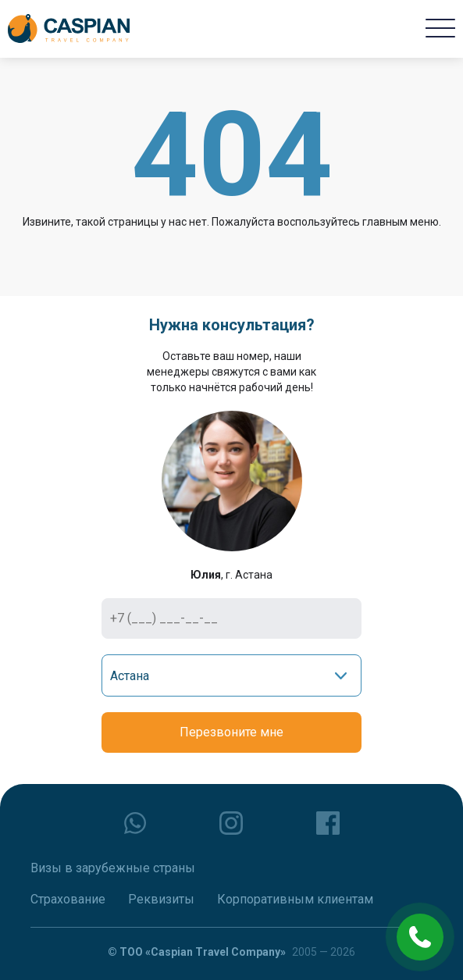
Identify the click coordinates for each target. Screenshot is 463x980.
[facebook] (328, 823)
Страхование (68, 899)
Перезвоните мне (231, 732)
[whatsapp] (135, 823)
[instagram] (231, 823)
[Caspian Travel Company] (69, 29)
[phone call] (420, 937)
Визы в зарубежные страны (113, 868)
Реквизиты (161, 899)
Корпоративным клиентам (295, 899)
